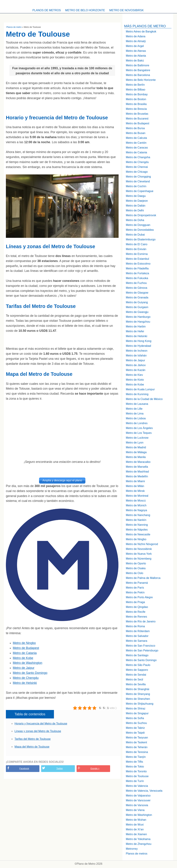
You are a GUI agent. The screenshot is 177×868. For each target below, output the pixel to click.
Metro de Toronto (136, 771)
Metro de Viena (135, 810)
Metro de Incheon (137, 351)
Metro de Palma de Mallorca (143, 578)
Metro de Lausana (137, 404)
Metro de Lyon (135, 443)
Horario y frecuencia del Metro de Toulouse (41, 723)
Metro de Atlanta (136, 56)
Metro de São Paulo (138, 665)
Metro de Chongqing (138, 177)
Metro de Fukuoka (137, 278)
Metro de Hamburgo (138, 317)
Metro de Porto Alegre (139, 597)
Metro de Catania (25, 652)
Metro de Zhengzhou (139, 844)
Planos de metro (14, 27)
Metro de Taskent (136, 742)
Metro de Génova (137, 288)
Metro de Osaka (136, 568)
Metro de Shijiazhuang (140, 704)
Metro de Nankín (136, 520)
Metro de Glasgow (137, 293)
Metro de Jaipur (24, 667)
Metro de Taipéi (135, 733)
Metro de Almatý (136, 41)
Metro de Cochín (136, 186)
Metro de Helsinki (25, 682)
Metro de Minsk (135, 491)
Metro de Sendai (136, 675)
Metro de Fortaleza (137, 273)
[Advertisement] (62, 430)
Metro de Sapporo (137, 670)
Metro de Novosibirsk (126, 10)
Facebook (24, 768)
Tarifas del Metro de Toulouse (33, 738)
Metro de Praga (135, 602)
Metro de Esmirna (137, 254)
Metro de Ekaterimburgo (141, 239)
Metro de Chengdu (26, 677)
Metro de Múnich (136, 505)
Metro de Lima (135, 414)
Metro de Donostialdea (140, 230)
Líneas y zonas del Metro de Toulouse (38, 731)
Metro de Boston (136, 99)
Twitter (60, 768)
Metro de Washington (27, 662)
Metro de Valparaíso (138, 796)
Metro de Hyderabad (138, 346)
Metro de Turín (135, 781)
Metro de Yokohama (138, 839)
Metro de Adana (136, 36)
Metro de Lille (134, 409)
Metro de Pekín (135, 592)
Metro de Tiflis (134, 762)
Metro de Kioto (135, 380)
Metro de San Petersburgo (142, 650)
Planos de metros (47, 10)
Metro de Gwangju (137, 312)
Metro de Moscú (136, 501)
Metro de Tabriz (135, 728)
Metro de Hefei (135, 331)
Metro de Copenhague (140, 191)
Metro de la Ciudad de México (144, 399)
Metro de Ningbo (24, 642)
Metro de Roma (135, 626)
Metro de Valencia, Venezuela (144, 791)
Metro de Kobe (23, 657)
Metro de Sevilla (136, 684)
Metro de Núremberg (139, 559)
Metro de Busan (136, 133)
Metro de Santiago (137, 655)
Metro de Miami (135, 481)
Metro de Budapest (26, 647)
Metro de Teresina (137, 752)
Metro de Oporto (136, 563)
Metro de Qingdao (137, 607)
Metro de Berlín (135, 85)
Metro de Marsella (137, 467)
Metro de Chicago (137, 172)
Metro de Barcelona (138, 75)
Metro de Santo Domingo (30, 672)
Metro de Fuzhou (136, 283)
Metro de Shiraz (136, 709)
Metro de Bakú (135, 61)
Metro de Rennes (136, 617)
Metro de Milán (135, 486)
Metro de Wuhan (136, 820)
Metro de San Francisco (141, 646)
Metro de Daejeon (137, 201)
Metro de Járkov (136, 365)
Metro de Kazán (136, 370)
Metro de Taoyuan (137, 738)
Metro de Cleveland (138, 181)
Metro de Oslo (134, 573)
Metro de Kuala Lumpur (140, 389)
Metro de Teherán (137, 747)
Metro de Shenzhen (138, 699)
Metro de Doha (135, 220)
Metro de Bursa (135, 128)
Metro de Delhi (135, 210)
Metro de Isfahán (136, 356)
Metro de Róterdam (138, 631)
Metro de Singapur (137, 713)
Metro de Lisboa (136, 418)
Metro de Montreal (137, 496)
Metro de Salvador (137, 636)
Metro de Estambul (137, 259)
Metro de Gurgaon (137, 307)
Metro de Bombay (137, 94)
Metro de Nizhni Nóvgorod (142, 544)
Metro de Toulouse (137, 776)
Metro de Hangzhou (138, 322)
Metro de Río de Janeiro (141, 621)
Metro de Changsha (138, 157)
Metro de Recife (136, 612)
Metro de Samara (137, 641)
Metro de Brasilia (136, 104)
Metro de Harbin (136, 326)
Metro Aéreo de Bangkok (141, 32)
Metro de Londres (137, 423)
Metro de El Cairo (137, 244)
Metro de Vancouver (138, 800)
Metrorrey (132, 849)
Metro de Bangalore (138, 70)
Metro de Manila (136, 457)
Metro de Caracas (137, 148)
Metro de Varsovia (137, 805)
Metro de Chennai (137, 167)
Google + (95, 768)
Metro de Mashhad (137, 472)
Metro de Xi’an (135, 829)
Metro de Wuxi (135, 825)
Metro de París (135, 588)
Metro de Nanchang (138, 515)
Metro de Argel (135, 46)
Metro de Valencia (137, 786)
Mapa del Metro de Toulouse (32, 746)
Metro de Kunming (137, 394)
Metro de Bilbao (136, 90)
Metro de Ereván (136, 249)
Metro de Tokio (135, 767)
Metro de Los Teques (139, 433)
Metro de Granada (137, 297)
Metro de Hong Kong (139, 341)
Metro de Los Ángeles (139, 428)
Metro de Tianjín (136, 757)
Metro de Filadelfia (137, 268)
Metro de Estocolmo (138, 264)
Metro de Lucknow (137, 438)
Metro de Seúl (134, 679)
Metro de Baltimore (138, 65)
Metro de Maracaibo (138, 462)
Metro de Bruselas (137, 114)
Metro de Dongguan (138, 225)
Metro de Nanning (137, 525)
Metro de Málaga (136, 452)
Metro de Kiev (134, 375)
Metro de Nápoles (137, 530)
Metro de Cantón (136, 143)
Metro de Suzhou (136, 723)
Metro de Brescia (136, 109)
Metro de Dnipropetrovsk (141, 215)
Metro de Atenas (136, 51)
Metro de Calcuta (136, 138)
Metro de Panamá (137, 583)
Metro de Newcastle (138, 534)
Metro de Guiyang (137, 302)
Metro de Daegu (136, 196)
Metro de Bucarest (137, 119)
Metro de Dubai (135, 235)
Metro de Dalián (136, 206)
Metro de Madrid (136, 447)
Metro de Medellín (137, 476)
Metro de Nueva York (139, 554)
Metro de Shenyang (138, 694)
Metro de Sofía (135, 718)
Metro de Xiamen (136, 834)
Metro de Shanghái (138, 689)
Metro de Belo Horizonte (85, 10)
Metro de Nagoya (136, 510)
